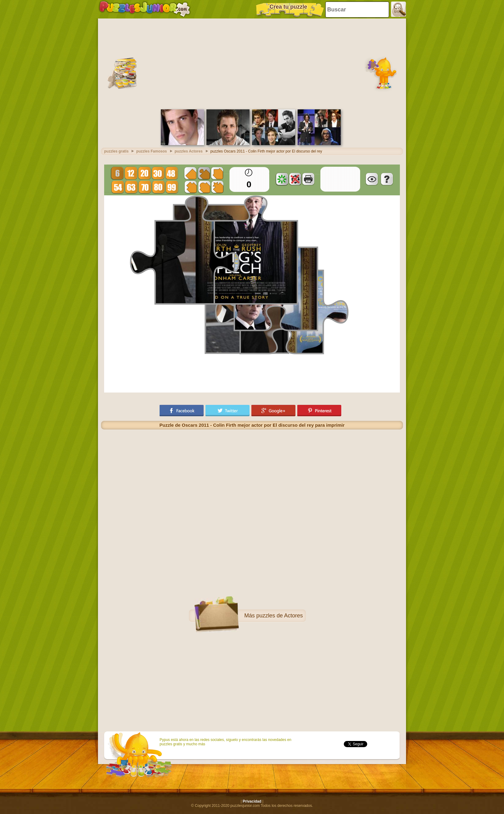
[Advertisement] (252, 63)
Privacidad (252, 801)
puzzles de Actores (280, 616)
